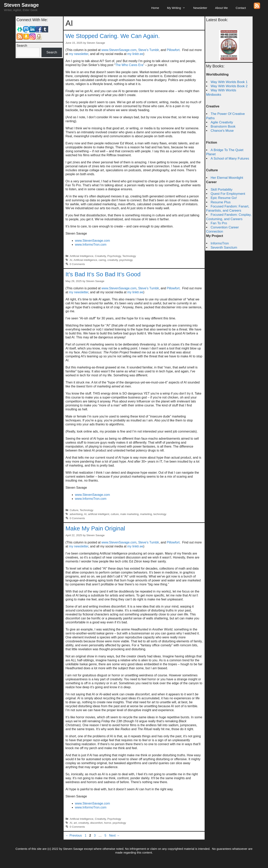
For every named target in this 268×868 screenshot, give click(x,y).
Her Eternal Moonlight (227, 178)
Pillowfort (173, 50)
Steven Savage (21, 5)
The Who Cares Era (129, 65)
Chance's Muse (222, 131)
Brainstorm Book (223, 126)
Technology (129, 256)
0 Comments (77, 264)
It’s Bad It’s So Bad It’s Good (103, 274)
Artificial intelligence (85, 260)
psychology (126, 260)
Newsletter (200, 8)
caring (102, 260)
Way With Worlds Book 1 (229, 82)
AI (71, 260)
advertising (76, 514)
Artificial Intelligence (82, 256)
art (75, 823)
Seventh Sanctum (224, 248)
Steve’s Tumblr (149, 50)
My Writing (178, 8)
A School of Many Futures (230, 159)
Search (22, 46)
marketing (146, 514)
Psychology (114, 256)
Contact (241, 8)
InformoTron (220, 243)
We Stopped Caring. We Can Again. (113, 36)
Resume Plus (221, 202)
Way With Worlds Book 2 (229, 86)
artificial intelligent (99, 514)
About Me (221, 8)
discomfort (96, 823)
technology (160, 514)
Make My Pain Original (95, 528)
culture (115, 514)
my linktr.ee (135, 54)
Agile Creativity (222, 122)
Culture (74, 510)
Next (114, 835)
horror (108, 823)
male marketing (129, 514)
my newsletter (79, 54)
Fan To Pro (219, 223)
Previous (74, 835)
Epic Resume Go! (224, 198)
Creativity (100, 256)
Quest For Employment (228, 194)
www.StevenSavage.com (119, 50)
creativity (113, 260)
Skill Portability (222, 190)
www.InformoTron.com (91, 245)
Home (155, 8)
